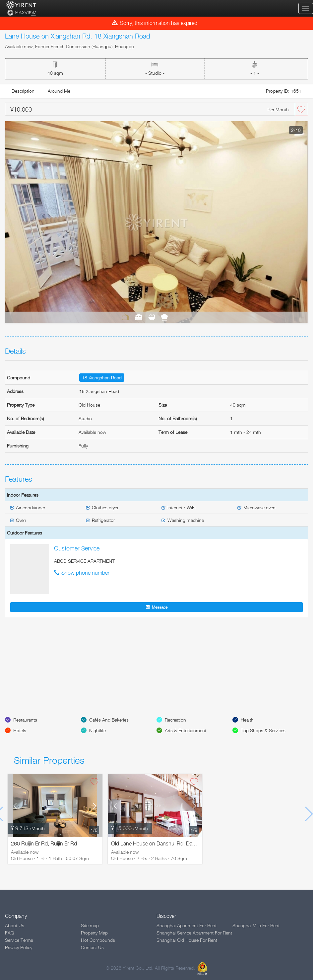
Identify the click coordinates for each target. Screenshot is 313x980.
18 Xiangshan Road (102, 378)
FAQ (9, 933)
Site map (90, 925)
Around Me (59, 91)
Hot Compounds (98, 940)
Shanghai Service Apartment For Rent (194, 933)
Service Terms (19, 940)
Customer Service (77, 548)
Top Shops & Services (263, 730)
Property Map (94, 933)
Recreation (175, 720)
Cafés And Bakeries (109, 720)
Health (247, 720)
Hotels (20, 730)
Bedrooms (139, 317)
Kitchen (164, 317)
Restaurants (25, 720)
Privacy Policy (19, 947)
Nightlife (97, 730)
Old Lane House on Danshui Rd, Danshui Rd (162, 844)
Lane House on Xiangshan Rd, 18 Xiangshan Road (77, 36)
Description (23, 91)
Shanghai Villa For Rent (256, 925)
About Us (15, 925)
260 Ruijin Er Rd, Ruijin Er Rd (44, 844)
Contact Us (92, 947)
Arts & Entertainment (186, 730)
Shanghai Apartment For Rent (187, 925)
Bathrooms (152, 317)
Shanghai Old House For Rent (187, 940)
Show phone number (85, 573)
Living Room (125, 317)
